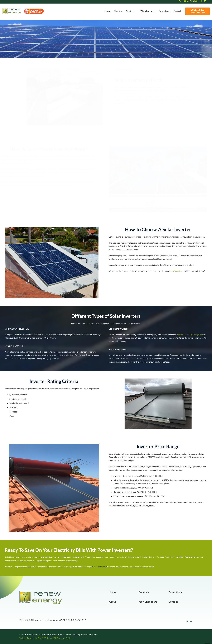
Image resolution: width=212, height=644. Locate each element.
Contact (177, 271)
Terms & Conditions (89, 635)
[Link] (12, 11)
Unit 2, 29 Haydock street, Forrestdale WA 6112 (45, 620)
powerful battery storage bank (191, 335)
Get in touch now (99, 567)
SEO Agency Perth (62, 638)
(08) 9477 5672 (78, 620)
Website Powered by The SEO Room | (37, 638)
